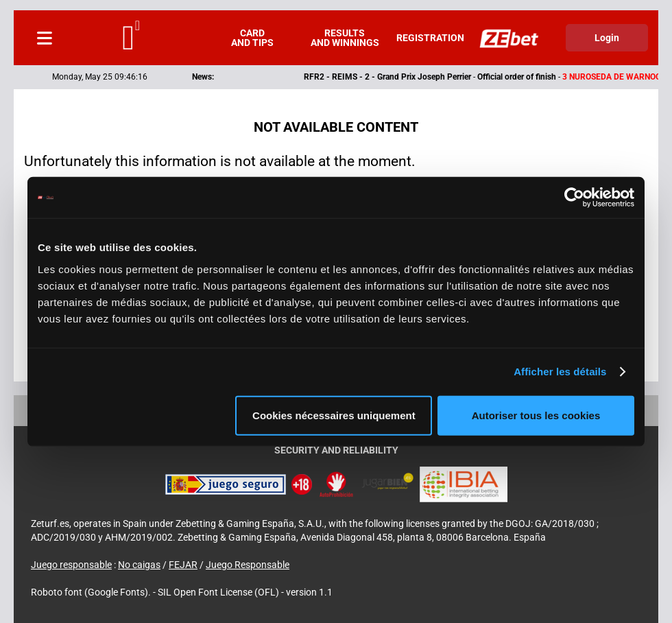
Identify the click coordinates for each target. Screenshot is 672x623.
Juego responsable (71, 565)
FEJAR (183, 565)
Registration (430, 38)
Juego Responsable (248, 565)
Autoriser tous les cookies (536, 415)
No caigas (139, 565)
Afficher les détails (560, 372)
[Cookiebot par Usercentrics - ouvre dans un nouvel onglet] (574, 198)
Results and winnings (345, 38)
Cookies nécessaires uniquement (334, 415)
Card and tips (252, 38)
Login (607, 38)
